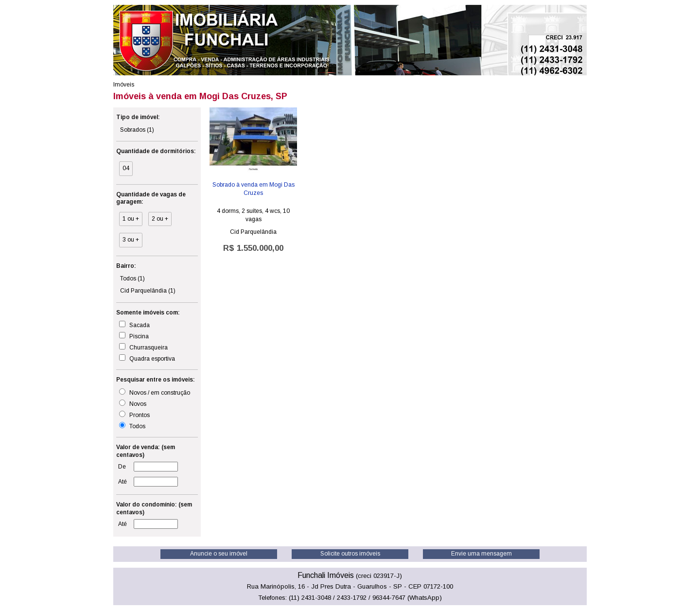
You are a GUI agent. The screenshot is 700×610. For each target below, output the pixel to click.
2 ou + (160, 219)
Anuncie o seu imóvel (219, 554)
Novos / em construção (155, 392)
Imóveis (124, 85)
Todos (132, 426)
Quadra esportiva (147, 358)
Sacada (134, 325)
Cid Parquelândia (148, 291)
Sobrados (137, 130)
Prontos (134, 415)
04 (126, 168)
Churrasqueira (143, 347)
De (122, 467)
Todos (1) (132, 279)
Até (122, 482)
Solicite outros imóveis (350, 554)
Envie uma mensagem (481, 554)
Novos (133, 403)
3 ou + (131, 240)
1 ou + (131, 219)
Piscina (134, 336)
